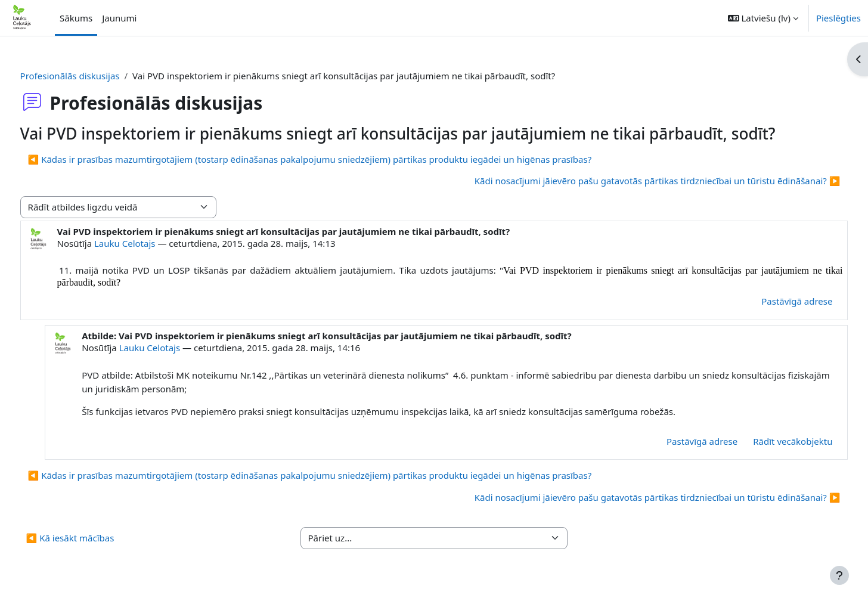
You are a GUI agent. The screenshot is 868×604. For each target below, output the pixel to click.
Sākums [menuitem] (76, 18)
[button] (763, 18)
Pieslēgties (838, 18)
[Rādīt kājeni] (839, 575)
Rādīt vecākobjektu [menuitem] (771, 441)
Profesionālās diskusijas (92, 76)
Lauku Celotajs (147, 243)
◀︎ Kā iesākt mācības (92, 538)
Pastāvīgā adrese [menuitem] (775, 301)
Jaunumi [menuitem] (119, 18)
